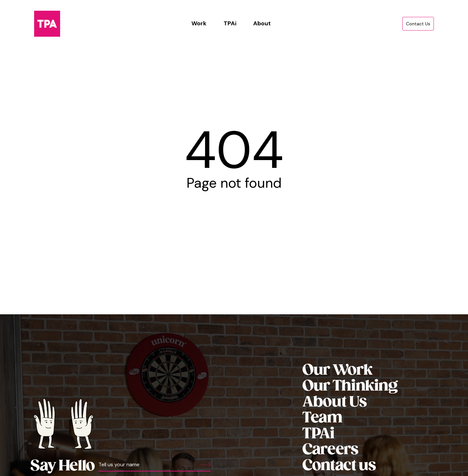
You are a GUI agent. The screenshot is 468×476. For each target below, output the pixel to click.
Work (199, 23)
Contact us (339, 466)
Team (322, 418)
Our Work (337, 370)
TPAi (230, 23)
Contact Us (418, 24)
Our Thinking (350, 386)
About (262, 23)
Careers (330, 450)
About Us (334, 402)
